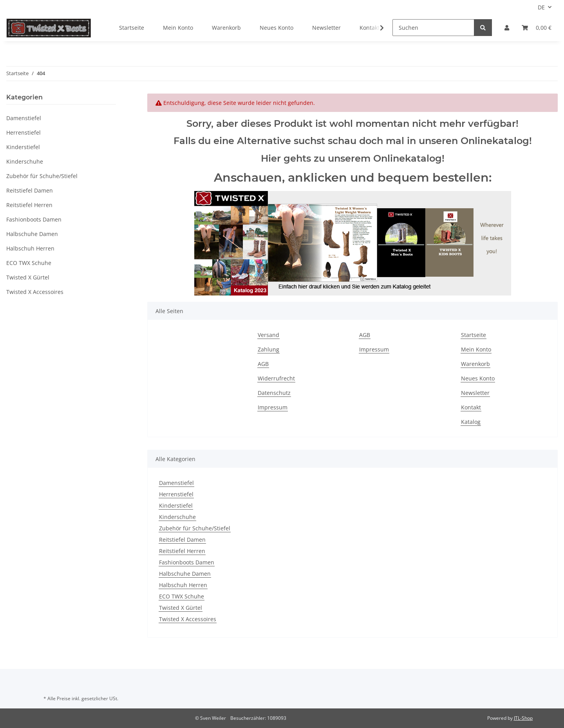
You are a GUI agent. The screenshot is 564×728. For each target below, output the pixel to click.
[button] (507, 28)
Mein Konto (178, 28)
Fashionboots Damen (187, 562)
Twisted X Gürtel (181, 608)
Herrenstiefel (176, 494)
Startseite (132, 28)
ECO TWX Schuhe (182, 596)
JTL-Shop (523, 718)
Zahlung (268, 349)
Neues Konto (277, 28)
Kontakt (471, 407)
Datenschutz (274, 393)
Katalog (471, 422)
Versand (268, 335)
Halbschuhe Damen (185, 574)
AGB (263, 364)
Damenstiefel (176, 483)
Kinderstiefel (176, 505)
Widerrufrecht (276, 378)
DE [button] (541, 7)
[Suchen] (433, 28)
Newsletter (326, 28)
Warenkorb (226, 28)
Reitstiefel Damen (182, 540)
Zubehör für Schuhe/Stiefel (195, 528)
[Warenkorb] (537, 28)
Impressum (273, 407)
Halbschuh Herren (183, 585)
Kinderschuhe (177, 517)
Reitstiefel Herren (182, 551)
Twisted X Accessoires (188, 619)
